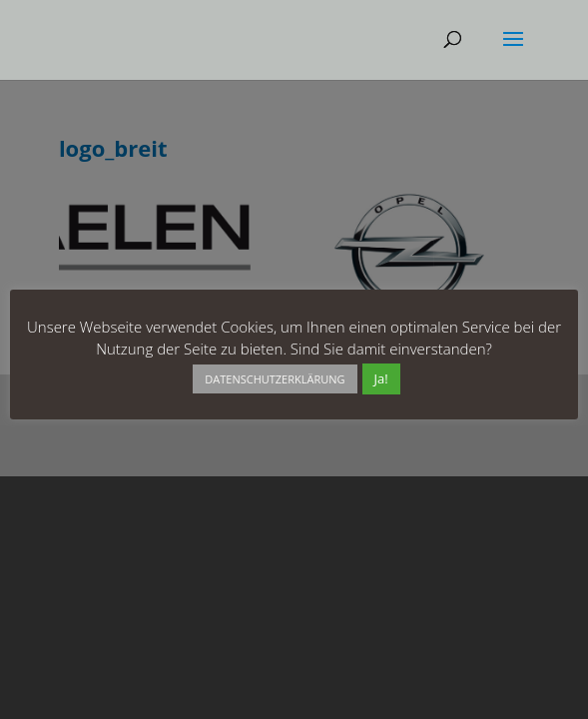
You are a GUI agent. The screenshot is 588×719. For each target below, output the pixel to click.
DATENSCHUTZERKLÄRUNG (275, 379)
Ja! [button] (381, 378)
